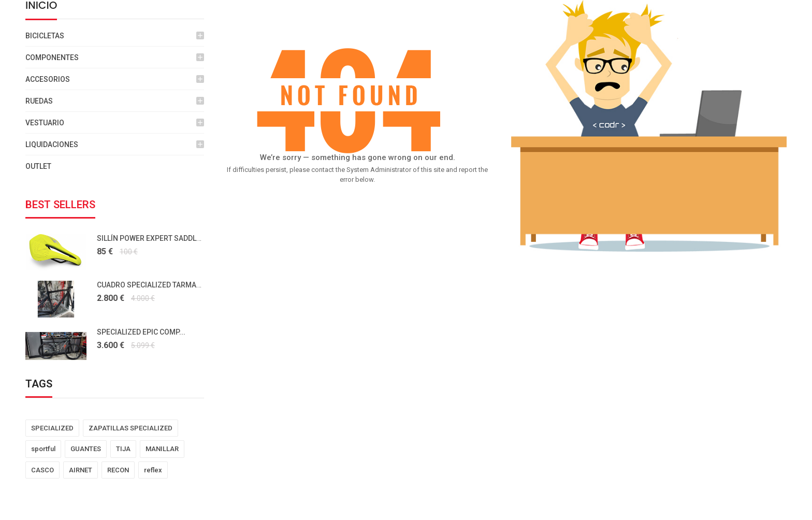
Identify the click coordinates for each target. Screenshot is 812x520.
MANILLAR (162, 449)
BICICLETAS (45, 36)
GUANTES (86, 449)
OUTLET (38, 166)
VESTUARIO (45, 123)
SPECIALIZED (52, 428)
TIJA (123, 449)
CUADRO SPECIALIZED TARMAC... (152, 285)
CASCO (42, 470)
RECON (118, 470)
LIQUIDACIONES (52, 145)
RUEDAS (39, 101)
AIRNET (81, 470)
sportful (43, 449)
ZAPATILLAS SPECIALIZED (130, 428)
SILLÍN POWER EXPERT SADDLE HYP (156, 238)
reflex (153, 470)
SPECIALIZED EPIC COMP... (141, 332)
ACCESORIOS (48, 79)
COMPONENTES (52, 57)
